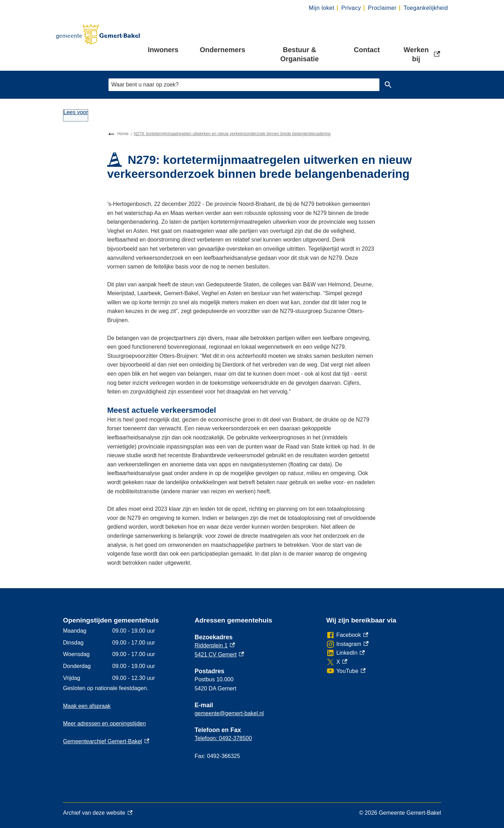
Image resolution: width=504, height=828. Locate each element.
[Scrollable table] (123, 654)
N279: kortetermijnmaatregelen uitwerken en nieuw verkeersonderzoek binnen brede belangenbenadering (232, 134)
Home (123, 134)
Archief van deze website (98, 813)
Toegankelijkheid (426, 8)
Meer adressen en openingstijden (104, 723)
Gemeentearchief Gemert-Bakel (106, 741)
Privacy (351, 8)
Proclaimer (382, 8)
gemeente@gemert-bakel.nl (229, 713)
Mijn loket (321, 8)
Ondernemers (223, 50)
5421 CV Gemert (219, 655)
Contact (367, 50)
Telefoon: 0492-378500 (223, 738)
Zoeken (387, 85)
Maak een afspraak (87, 706)
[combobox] (244, 85)
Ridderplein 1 (215, 645)
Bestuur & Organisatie (300, 54)
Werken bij (422, 54)
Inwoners (163, 50)
